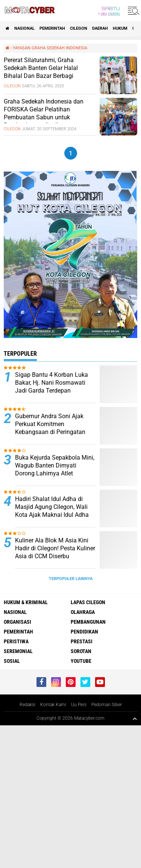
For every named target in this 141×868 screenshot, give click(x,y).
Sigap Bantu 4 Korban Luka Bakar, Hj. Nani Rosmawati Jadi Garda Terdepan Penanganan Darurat (52, 386)
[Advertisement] (70, 796)
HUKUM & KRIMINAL (26, 602)
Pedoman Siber (107, 705)
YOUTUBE (81, 661)
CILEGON (79, 28)
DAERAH (100, 28)
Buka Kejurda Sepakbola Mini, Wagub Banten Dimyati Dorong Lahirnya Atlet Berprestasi (55, 469)
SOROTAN (81, 651)
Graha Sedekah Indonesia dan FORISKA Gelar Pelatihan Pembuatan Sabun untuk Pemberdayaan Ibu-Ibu (44, 113)
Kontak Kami (53, 705)
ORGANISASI (17, 622)
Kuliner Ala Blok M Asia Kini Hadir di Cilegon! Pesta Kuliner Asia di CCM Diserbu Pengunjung (55, 552)
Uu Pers (79, 705)
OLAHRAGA (83, 612)
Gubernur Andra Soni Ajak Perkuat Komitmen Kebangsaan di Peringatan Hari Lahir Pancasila (50, 428)
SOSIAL (12, 661)
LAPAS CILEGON (88, 602)
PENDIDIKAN (84, 632)
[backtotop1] (135, 719)
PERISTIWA (16, 641)
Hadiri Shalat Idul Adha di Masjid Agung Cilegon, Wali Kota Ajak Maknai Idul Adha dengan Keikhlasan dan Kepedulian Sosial (52, 515)
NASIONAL (24, 28)
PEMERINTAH (52, 28)
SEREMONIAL (18, 651)
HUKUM (120, 28)
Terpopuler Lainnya (71, 579)
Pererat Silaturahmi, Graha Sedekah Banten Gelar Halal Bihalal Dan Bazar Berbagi (41, 68)
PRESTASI (82, 641)
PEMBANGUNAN (88, 622)
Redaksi (27, 705)
